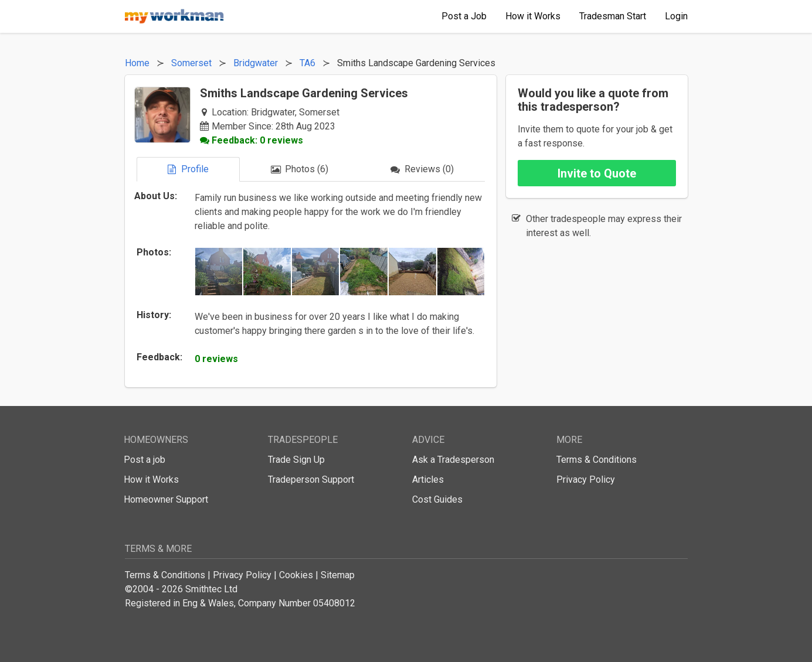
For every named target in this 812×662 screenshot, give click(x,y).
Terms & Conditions (597, 460)
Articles (428, 480)
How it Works (151, 480)
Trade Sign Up (296, 460)
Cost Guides (437, 499)
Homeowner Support (166, 499)
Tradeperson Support (311, 480)
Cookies (296, 575)
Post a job (145, 460)
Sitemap (338, 575)
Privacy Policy (586, 480)
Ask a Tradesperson (453, 460)
